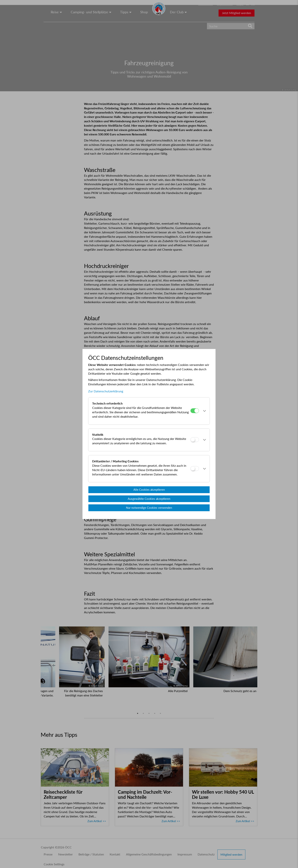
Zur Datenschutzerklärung (106, 391)
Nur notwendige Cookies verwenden (149, 508)
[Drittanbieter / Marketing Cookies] (195, 469)
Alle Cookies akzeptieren (149, 490)
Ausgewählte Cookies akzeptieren (149, 499)
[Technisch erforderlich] (195, 411)
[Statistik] (195, 440)
